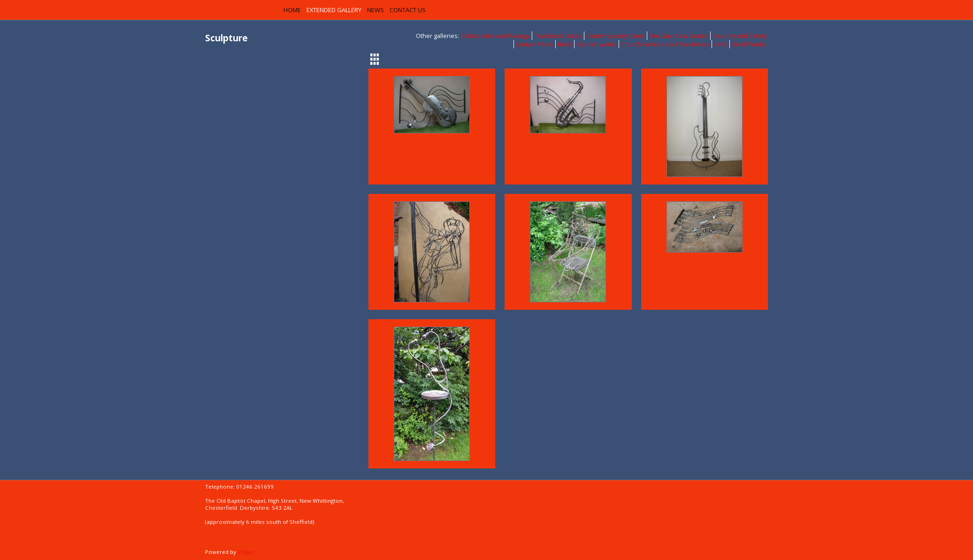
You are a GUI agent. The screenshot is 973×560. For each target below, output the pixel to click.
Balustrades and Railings (495, 36)
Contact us (408, 10)
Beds (565, 44)
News (375, 10)
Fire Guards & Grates (679, 36)
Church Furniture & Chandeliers (665, 44)
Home (292, 10)
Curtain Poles (535, 44)
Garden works (597, 44)
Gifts (721, 44)
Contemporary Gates (616, 36)
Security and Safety (739, 36)
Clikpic (246, 552)
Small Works (749, 44)
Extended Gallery (334, 10)
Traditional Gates (558, 36)
